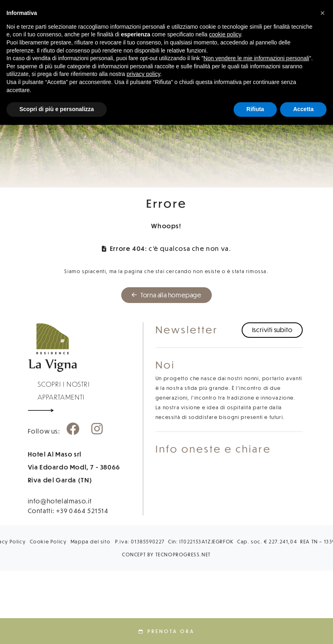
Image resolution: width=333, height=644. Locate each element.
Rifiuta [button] (255, 109)
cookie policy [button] (225, 34)
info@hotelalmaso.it (60, 501)
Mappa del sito (91, 541)
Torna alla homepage (166, 295)
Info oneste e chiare (213, 448)
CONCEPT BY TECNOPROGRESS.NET (166, 554)
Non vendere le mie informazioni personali (256, 58)
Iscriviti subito (272, 330)
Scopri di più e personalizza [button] (57, 109)
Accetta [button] (303, 109)
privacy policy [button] (143, 74)
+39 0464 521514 (82, 511)
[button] (322, 13)
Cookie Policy (48, 541)
